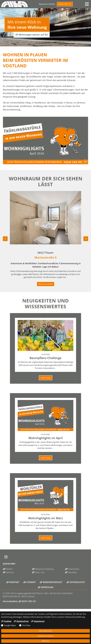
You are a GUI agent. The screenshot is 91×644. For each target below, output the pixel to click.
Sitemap (29, 582)
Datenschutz (76, 582)
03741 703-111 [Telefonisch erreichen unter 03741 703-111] (65, 4)
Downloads (72, 569)
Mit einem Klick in (27, 24)
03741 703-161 (27, 601)
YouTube (26, 625)
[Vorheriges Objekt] (5, 239)
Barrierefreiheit (51, 582)
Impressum (46, 587)
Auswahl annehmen (45, 636)
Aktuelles (71, 572)
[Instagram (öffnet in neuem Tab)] (6, 557)
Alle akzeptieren (45, 631)
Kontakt (13, 582)
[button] (87, 4)
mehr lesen (46, 378)
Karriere (8, 572)
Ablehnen (46, 641)
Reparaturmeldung (43, 569)
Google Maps (10, 625)
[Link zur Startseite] (14, 4)
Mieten (8, 569)
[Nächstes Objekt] (86, 239)
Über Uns (38, 572)
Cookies (6, 621)
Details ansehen (46, 284)
